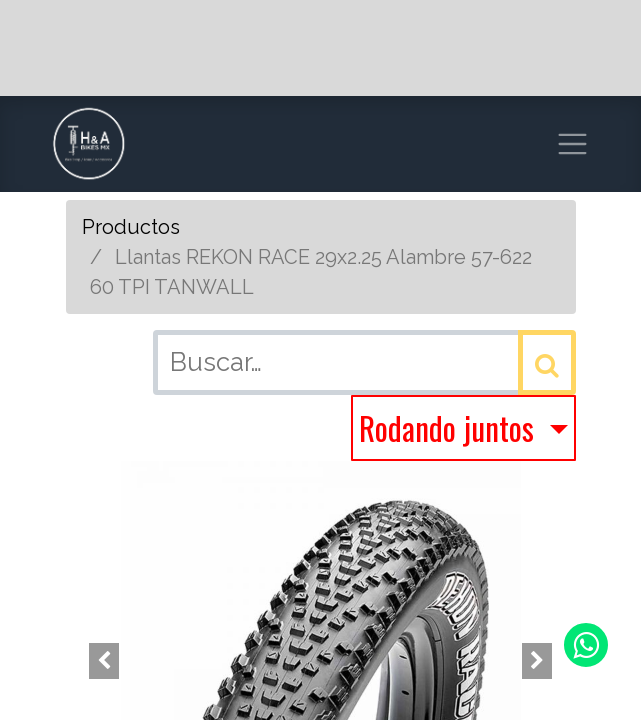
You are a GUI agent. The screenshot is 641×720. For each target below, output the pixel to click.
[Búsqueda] (547, 362)
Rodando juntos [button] (450, 427)
